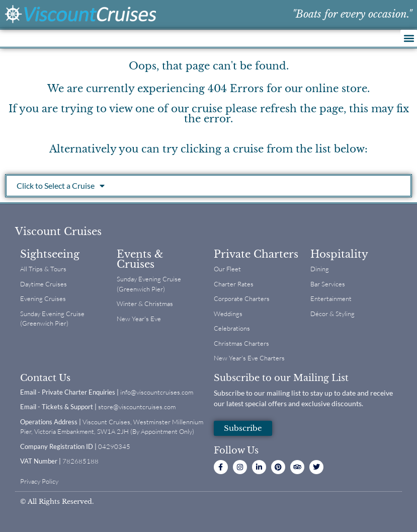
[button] (409, 38)
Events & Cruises (140, 259)
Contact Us (45, 378)
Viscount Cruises (58, 232)
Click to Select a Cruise (61, 186)
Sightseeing (50, 254)
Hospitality (339, 254)
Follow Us (236, 450)
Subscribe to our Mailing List (281, 378)
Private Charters (256, 254)
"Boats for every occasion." (352, 14)
